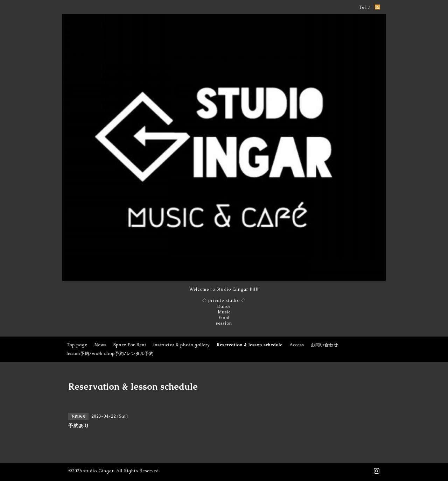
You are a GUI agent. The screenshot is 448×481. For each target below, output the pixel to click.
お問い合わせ (324, 345)
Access (297, 345)
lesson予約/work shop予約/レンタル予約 (110, 354)
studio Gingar (98, 471)
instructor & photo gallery (181, 345)
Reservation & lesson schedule (250, 345)
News (100, 345)
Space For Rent (130, 345)
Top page (77, 345)
